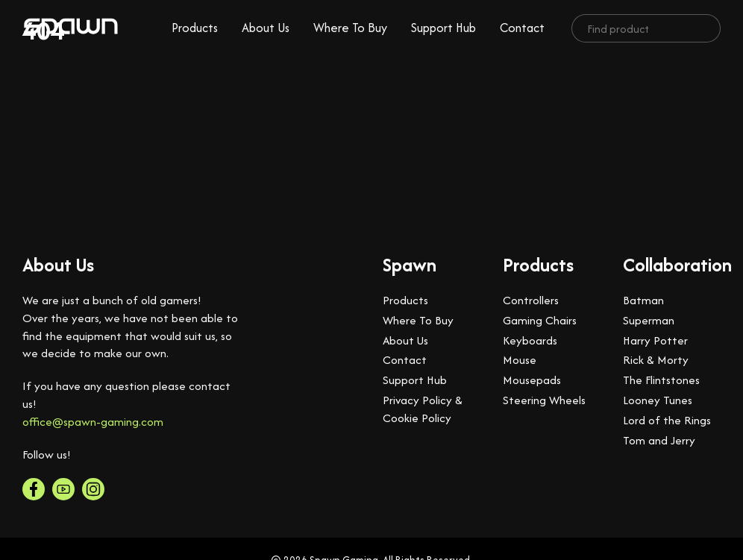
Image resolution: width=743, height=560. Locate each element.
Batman (643, 300)
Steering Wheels (544, 400)
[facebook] (34, 489)
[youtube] (63, 489)
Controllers (531, 300)
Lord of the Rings (667, 420)
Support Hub (443, 28)
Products (195, 28)
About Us (266, 28)
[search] (703, 28)
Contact (522, 28)
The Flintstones (661, 380)
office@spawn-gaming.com (93, 422)
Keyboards (530, 340)
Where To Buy (350, 28)
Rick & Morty (656, 360)
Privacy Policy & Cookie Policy (423, 409)
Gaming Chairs (540, 320)
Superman (649, 320)
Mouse (520, 360)
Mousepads (532, 380)
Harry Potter (655, 340)
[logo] (71, 28)
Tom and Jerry (659, 440)
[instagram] (93, 489)
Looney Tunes (658, 400)
